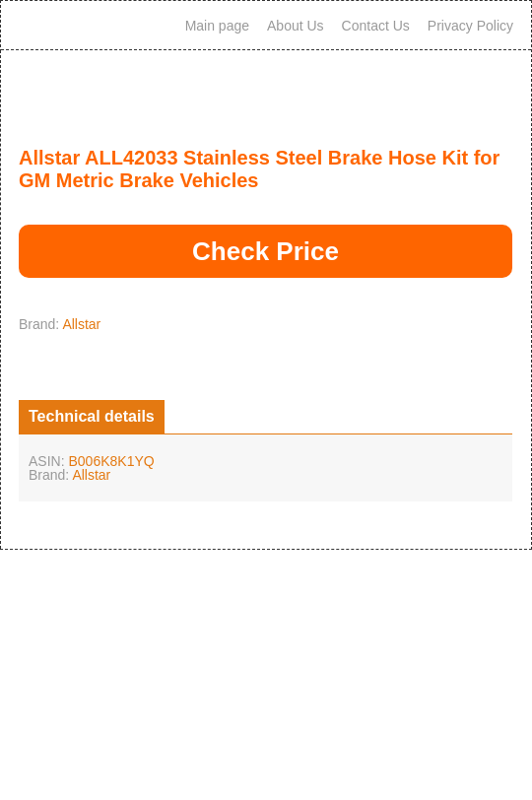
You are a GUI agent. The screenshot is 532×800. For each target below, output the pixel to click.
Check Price (266, 251)
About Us (296, 26)
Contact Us (376, 26)
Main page (217, 26)
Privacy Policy (470, 26)
